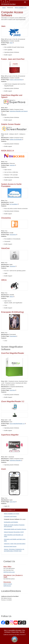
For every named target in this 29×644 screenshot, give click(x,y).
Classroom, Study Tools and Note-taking (15, 544)
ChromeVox (13, 235)
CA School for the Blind (8, 4)
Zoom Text (13, 502)
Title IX (6, 630)
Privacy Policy (15, 632)
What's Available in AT (21, 8)
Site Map (22, 632)
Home (4, 8)
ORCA (12, 296)
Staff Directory (7, 586)
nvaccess (13, 165)
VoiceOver (13, 266)
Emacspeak (13, 336)
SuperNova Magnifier (16, 460)
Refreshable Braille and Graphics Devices (15, 529)
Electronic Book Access (10, 546)
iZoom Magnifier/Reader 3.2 (18, 424)
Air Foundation (14, 204)
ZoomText (13, 390)
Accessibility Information (15, 630)
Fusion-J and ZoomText (17, 80)
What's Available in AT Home (12, 514)
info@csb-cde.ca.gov (9, 572)
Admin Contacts (8, 584)
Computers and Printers (10, 516)
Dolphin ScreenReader (16, 139)
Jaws (12, 43)
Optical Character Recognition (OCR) (14, 532)
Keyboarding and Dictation (11, 522)
